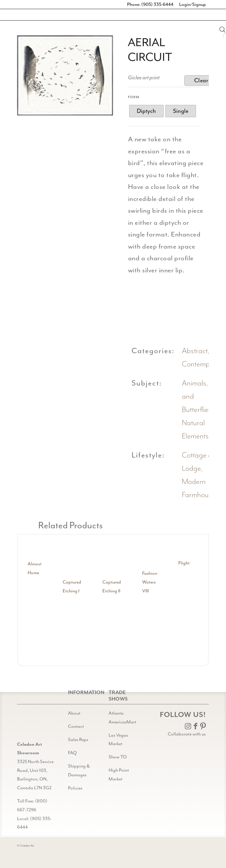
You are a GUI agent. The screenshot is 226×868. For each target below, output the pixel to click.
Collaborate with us (187, 734)
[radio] (146, 111)
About (74, 713)
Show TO (118, 757)
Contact (76, 726)
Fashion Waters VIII (150, 582)
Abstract (195, 351)
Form (134, 97)
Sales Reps (78, 740)
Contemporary (204, 364)
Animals (194, 383)
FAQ (72, 753)
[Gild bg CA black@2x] (32, 725)
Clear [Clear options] (201, 80)
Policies (75, 788)
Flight (184, 563)
